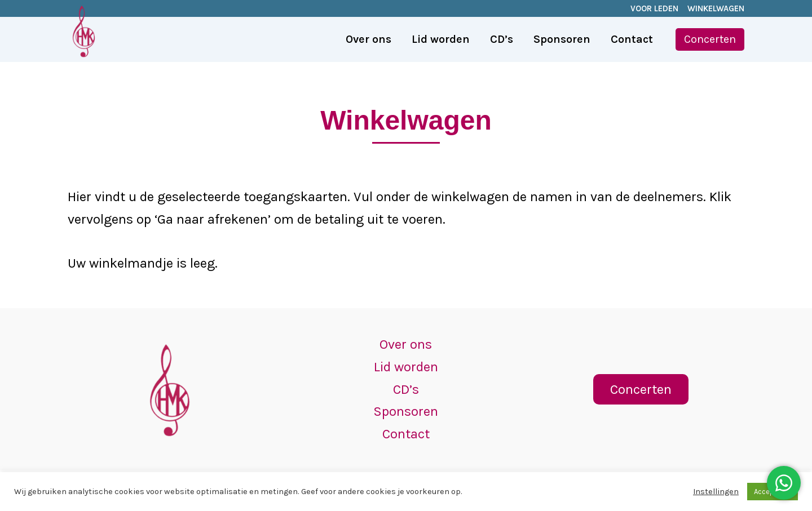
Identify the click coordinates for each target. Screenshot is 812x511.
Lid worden (406, 367)
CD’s (406, 389)
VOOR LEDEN (654, 8)
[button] (710, 39)
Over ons (406, 344)
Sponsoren (406, 411)
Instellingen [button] (716, 492)
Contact (406, 434)
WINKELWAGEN (716, 8)
